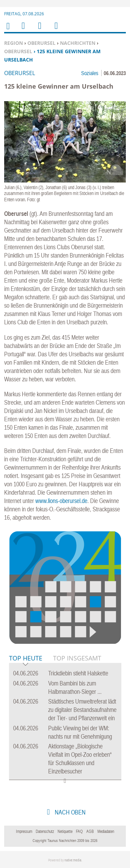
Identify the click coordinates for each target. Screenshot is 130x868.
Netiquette (65, 832)
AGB (90, 832)
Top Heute (26, 659)
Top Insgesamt (77, 658)
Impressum (24, 832)
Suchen (38, 30)
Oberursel (41, 43)
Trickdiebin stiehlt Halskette (78, 673)
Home (8, 30)
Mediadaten (106, 832)
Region (14, 43)
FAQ (79, 832)
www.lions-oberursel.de (61, 501)
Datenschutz (45, 832)
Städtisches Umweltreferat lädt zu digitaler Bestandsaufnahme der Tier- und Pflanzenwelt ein (82, 710)
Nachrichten (78, 43)
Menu (23, 30)
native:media (73, 860)
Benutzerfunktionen (56, 30)
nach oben (70, 812)
